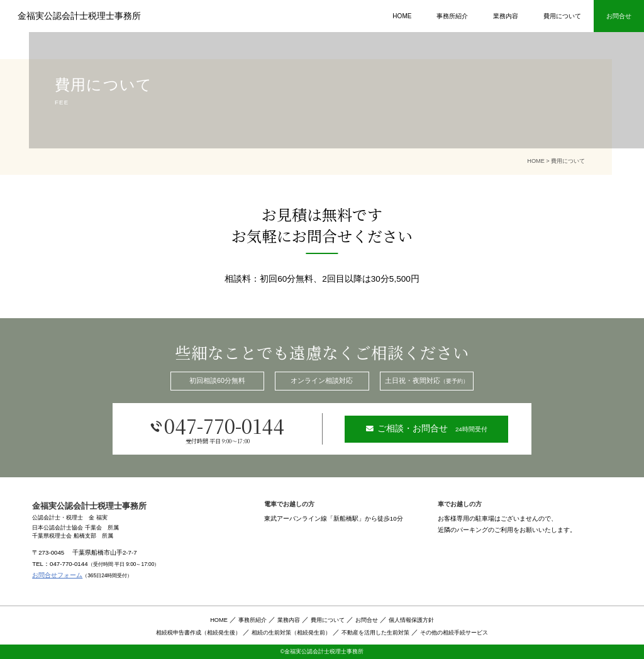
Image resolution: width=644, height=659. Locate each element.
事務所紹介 (452, 16)
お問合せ (367, 619)
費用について (562, 16)
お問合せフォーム (57, 575)
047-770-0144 (217, 428)
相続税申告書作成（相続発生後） (198, 633)
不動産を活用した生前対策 (375, 633)
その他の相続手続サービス (454, 633)
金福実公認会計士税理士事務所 (79, 16)
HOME (402, 16)
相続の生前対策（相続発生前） (291, 633)
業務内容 (506, 16)
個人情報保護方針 (411, 619)
